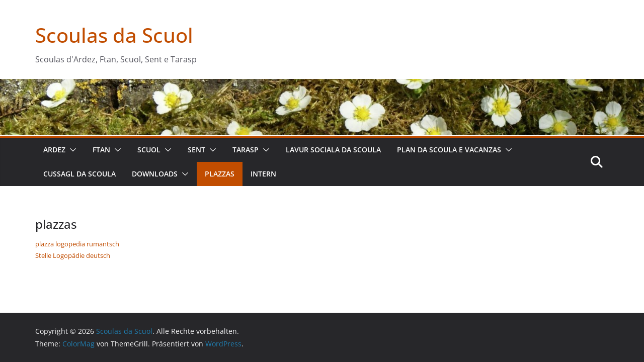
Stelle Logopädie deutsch (73, 255)
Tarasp (246, 150)
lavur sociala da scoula (333, 150)
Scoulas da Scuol (114, 35)
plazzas (220, 174)
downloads (155, 174)
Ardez (54, 150)
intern (263, 174)
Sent (196, 150)
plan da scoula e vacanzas (449, 150)
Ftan (101, 150)
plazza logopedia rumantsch (77, 244)
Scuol (149, 150)
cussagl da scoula (79, 174)
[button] (71, 150)
